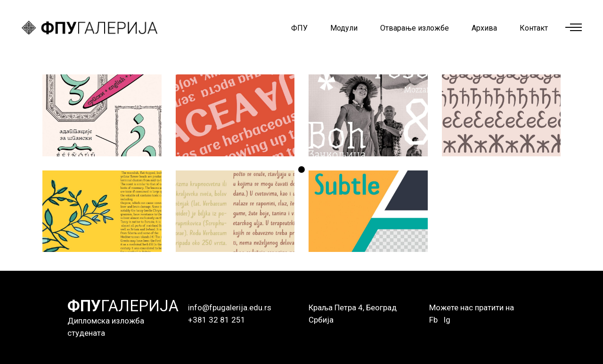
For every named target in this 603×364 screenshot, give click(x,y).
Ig (447, 320)
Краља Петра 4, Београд (353, 307)
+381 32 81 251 (217, 320)
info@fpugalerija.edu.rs (230, 307)
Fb (433, 320)
